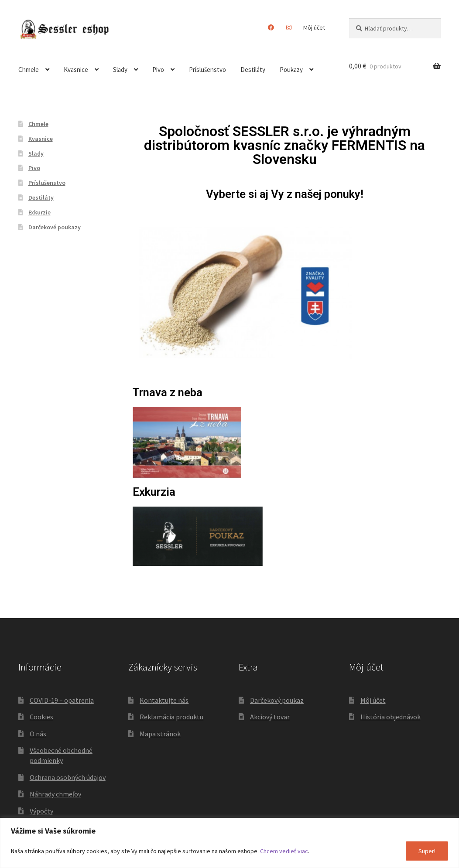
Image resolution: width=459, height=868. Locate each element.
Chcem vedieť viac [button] (284, 851)
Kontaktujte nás (164, 700)
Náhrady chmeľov (55, 794)
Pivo (158, 70)
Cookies (41, 717)
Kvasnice (76, 70)
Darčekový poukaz (277, 700)
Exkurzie (39, 212)
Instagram (289, 27)
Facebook (271, 27)
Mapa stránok (160, 734)
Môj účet (314, 27)
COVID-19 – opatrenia (62, 700)
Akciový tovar (270, 717)
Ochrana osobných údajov (68, 777)
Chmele (29, 70)
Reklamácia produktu (171, 717)
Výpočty (41, 811)
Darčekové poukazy (55, 227)
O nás (38, 734)
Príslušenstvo (207, 70)
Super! (427, 851)
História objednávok (390, 717)
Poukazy (291, 70)
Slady (120, 70)
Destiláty (253, 70)
